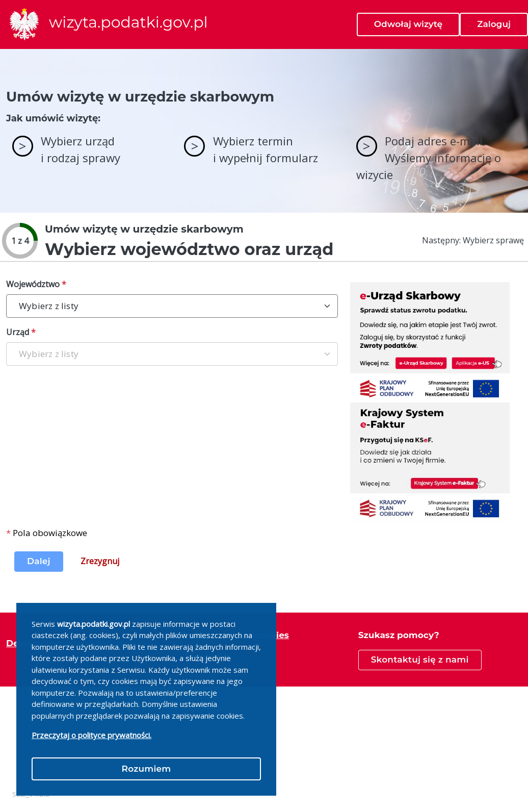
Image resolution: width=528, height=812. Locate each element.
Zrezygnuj (100, 561)
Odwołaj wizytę (408, 24)
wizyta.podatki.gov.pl (128, 22)
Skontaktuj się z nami (420, 659)
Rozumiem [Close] (147, 769)
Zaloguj (494, 24)
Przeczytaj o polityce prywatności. (91, 735)
